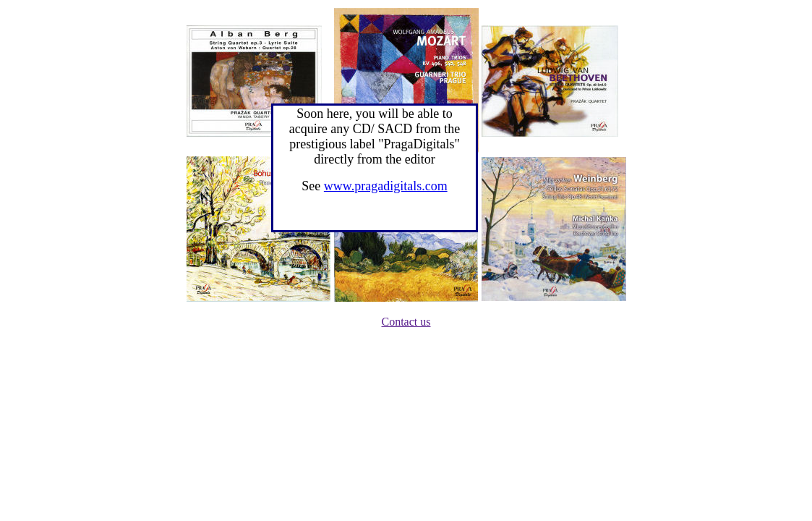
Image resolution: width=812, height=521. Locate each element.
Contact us (406, 322)
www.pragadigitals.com (386, 186)
